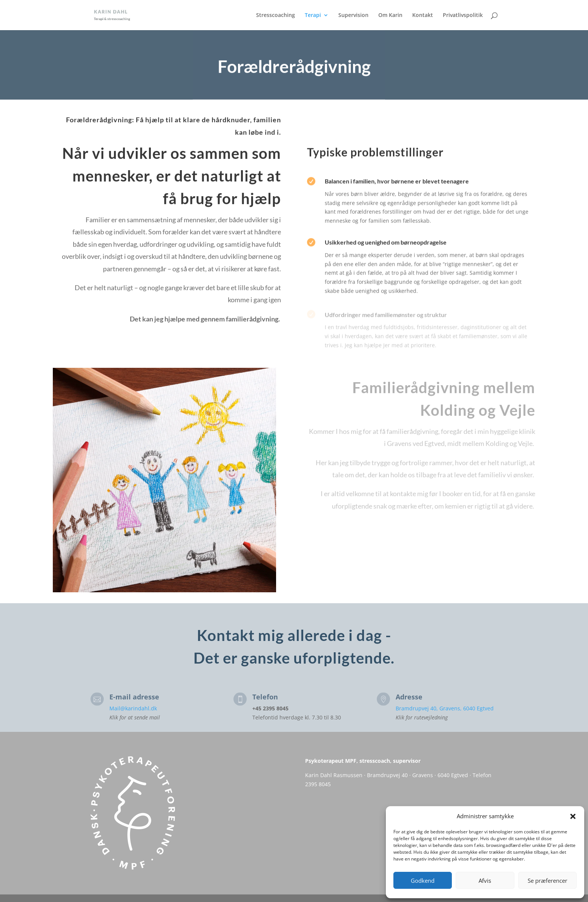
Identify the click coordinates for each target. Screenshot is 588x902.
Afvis (485, 880)
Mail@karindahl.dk (133, 708)
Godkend (423, 880)
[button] (573, 816)
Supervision (353, 15)
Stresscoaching (276, 15)
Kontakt (423, 15)
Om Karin (390, 15)
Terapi (313, 15)
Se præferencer (547, 880)
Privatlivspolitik (463, 15)
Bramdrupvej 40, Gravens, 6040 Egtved (445, 708)
